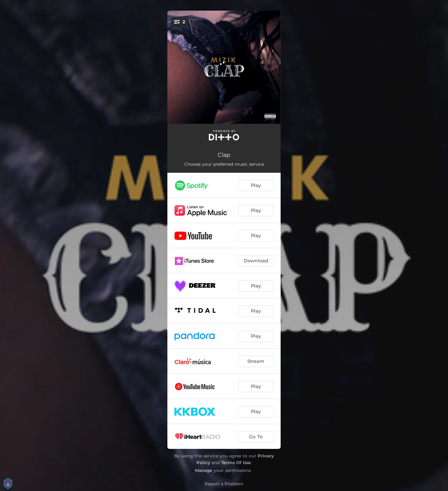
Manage (204, 470)
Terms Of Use (236, 463)
